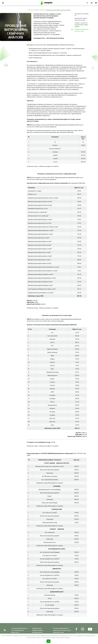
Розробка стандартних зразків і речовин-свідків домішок (81, 25)
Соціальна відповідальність (19, 628)
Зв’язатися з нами (58, 632)
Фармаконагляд (37, 628)
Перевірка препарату (38, 630)
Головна (30, 10)
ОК (48, 641)
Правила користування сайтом (62, 630)
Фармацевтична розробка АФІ (81, 15)
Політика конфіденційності (61, 628)
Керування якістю (37, 632)
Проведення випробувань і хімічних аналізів (82, 30)
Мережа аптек (15, 632)
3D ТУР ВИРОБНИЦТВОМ (17, 630)
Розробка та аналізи (39, 10)
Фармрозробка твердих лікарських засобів (81, 19)
